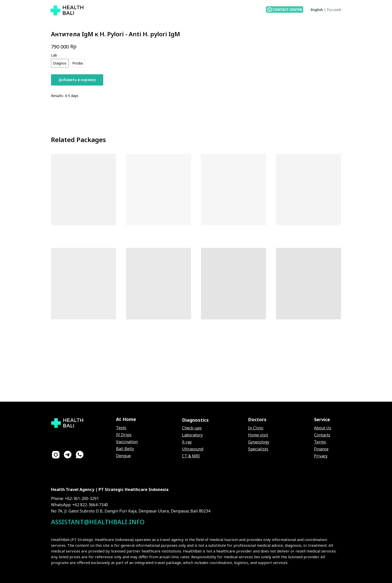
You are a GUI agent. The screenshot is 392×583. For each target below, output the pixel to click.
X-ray (187, 442)
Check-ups (192, 428)
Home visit (258, 435)
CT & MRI (191, 456)
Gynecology (259, 442)
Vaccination (127, 442)
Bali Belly (125, 449)
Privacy (321, 456)
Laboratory (192, 435)
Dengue (123, 456)
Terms (320, 442)
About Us (323, 428)
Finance (321, 449)
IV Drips (124, 435)
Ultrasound (193, 449)
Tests (121, 428)
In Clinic (256, 428)
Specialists (258, 449)
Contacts (322, 435)
